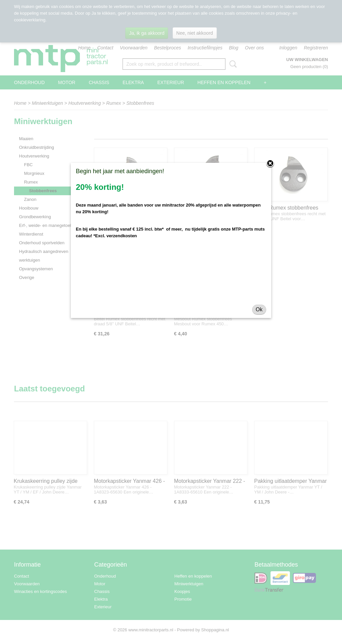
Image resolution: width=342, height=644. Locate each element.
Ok (259, 309)
